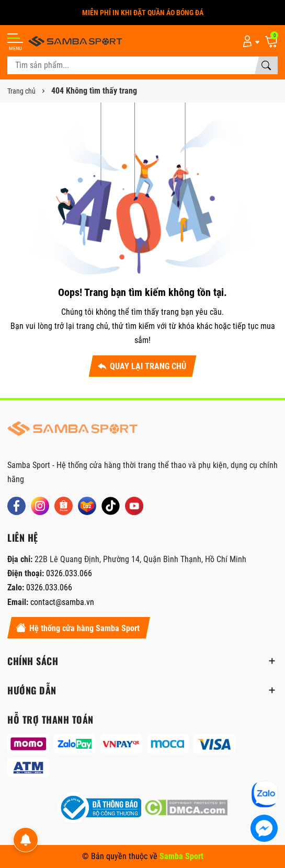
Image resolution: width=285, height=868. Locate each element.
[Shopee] (64, 506)
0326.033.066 (69, 573)
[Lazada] (87, 506)
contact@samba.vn (62, 602)
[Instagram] (40, 506)
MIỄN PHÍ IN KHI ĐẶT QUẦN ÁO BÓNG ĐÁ (143, 13)
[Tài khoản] (249, 41)
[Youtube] (134, 506)
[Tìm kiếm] (266, 65)
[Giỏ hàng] (271, 41)
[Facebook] (16, 506)
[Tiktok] (111, 506)
